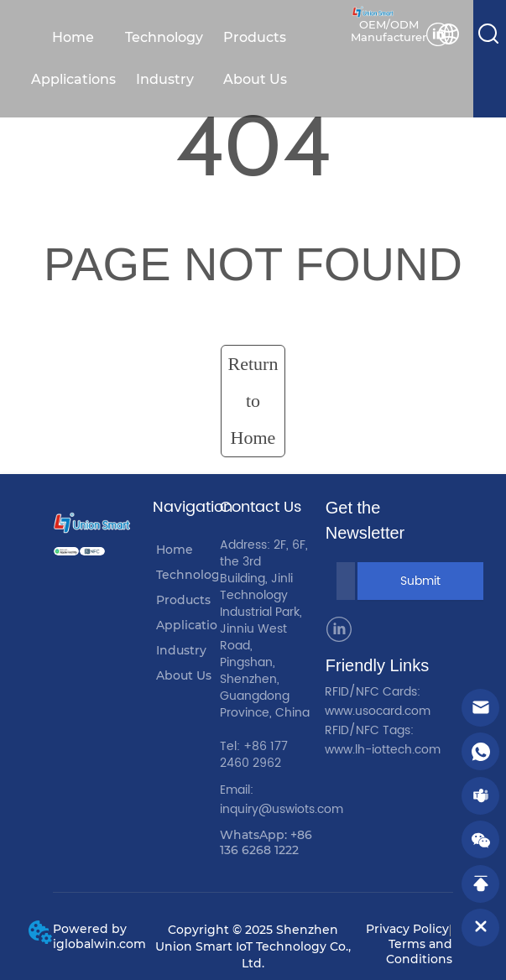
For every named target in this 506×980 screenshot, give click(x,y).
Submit (420, 581)
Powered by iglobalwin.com (99, 936)
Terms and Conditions (419, 951)
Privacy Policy (407, 929)
